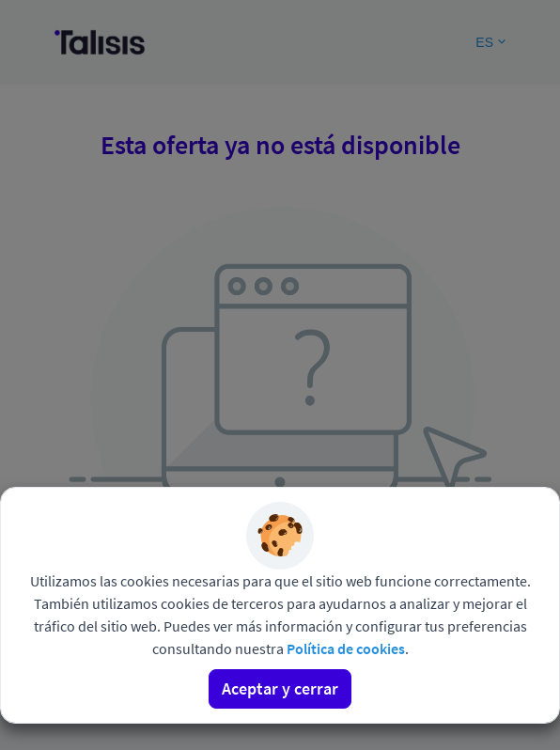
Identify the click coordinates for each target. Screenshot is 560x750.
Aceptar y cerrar (280, 688)
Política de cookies (346, 648)
